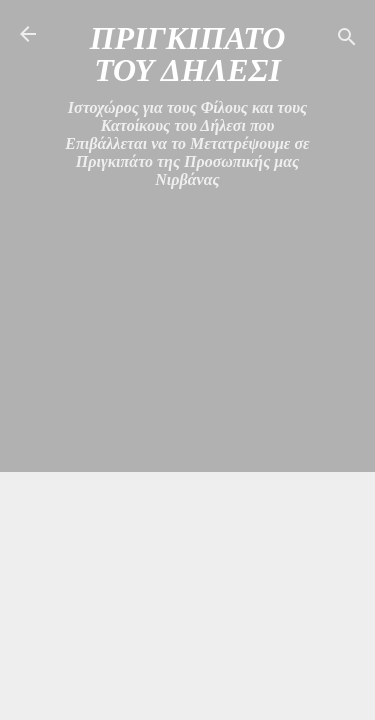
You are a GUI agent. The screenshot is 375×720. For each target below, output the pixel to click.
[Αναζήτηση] (347, 40)
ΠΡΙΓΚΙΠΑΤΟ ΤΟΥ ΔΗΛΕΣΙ (188, 54)
